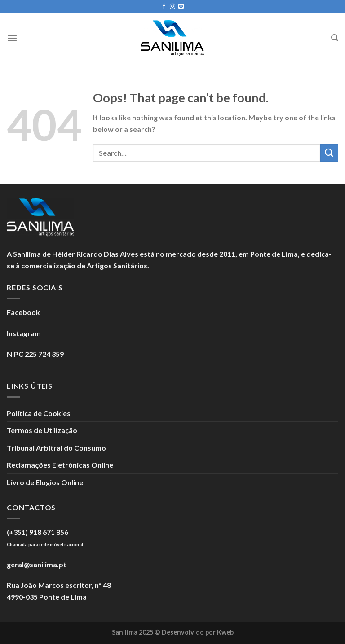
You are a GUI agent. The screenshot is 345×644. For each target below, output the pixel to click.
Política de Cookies (39, 413)
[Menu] (12, 38)
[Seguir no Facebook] (164, 7)
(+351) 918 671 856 (38, 532)
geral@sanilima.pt (37, 564)
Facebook (23, 312)
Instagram (24, 333)
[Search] (335, 38)
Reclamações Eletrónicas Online (60, 465)
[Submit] (329, 153)
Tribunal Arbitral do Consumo (56, 448)
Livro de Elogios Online (45, 482)
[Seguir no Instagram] (172, 7)
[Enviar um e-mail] (181, 7)
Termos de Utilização (42, 430)
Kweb (225, 632)
